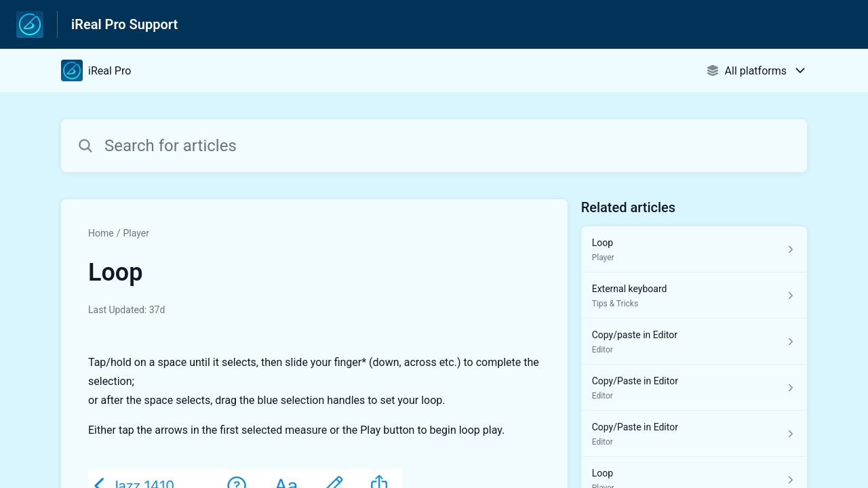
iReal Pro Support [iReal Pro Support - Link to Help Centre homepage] (124, 24)
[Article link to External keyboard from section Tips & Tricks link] (694, 296)
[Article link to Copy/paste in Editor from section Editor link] (694, 342)
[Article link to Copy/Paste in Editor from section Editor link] (694, 388)
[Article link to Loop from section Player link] (694, 249)
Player (136, 233)
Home (101, 233)
